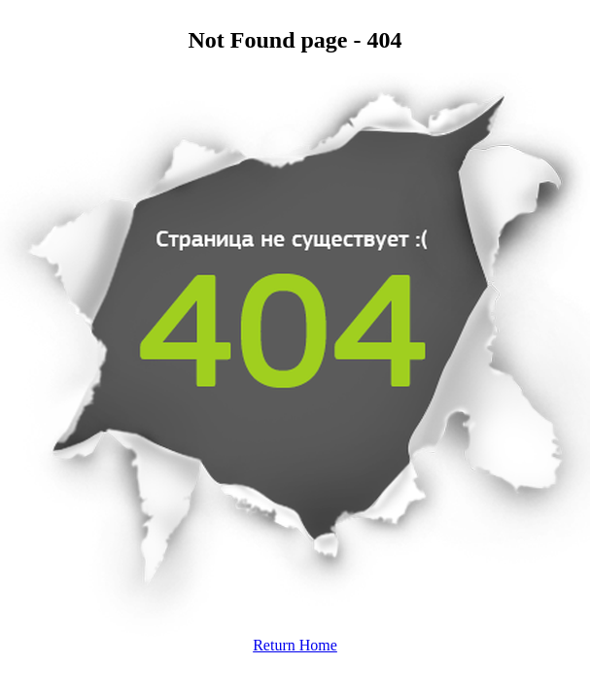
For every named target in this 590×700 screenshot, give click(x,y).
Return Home (295, 645)
